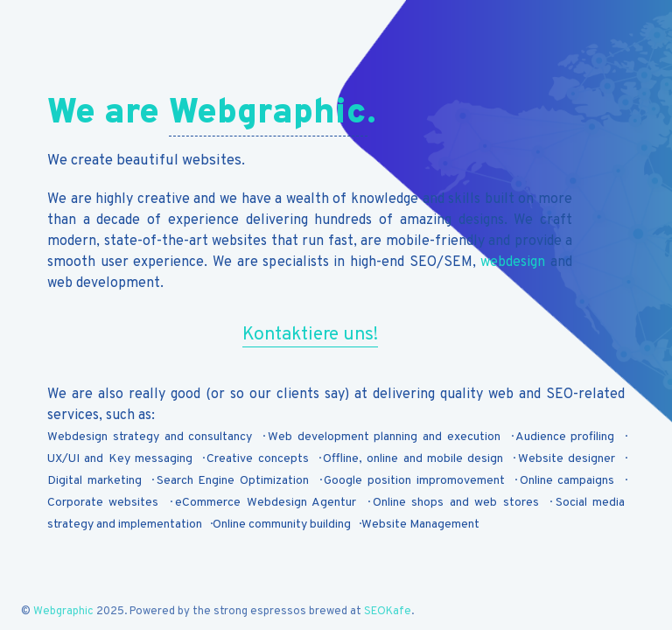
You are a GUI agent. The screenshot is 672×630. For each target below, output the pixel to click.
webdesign (513, 262)
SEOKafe (388, 612)
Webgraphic (268, 114)
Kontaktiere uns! (310, 335)
